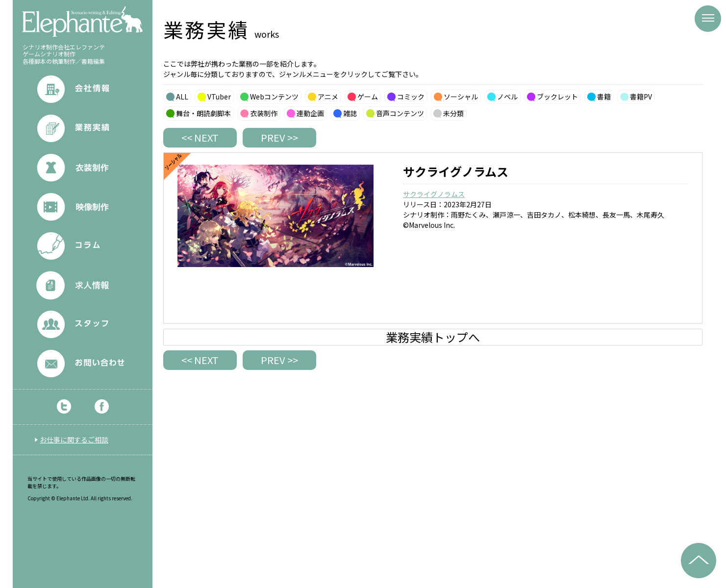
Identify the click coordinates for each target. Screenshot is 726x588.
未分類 (453, 113)
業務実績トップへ (433, 337)
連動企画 (310, 113)
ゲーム (368, 97)
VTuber (219, 97)
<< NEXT (200, 137)
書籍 (604, 97)
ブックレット (557, 97)
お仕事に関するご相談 (74, 440)
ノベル (507, 97)
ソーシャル (461, 97)
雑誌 (350, 113)
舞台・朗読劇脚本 (203, 113)
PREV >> (279, 137)
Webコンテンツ (274, 97)
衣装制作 (264, 113)
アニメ (328, 97)
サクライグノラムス (434, 194)
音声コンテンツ (400, 113)
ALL (182, 97)
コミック (411, 97)
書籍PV (641, 97)
